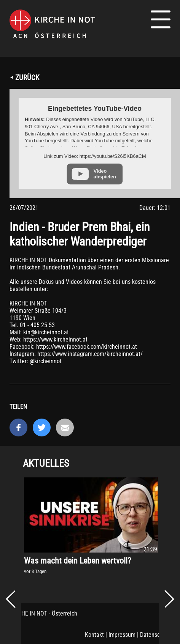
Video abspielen (105, 174)
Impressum (122, 635)
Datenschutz (155, 635)
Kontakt (94, 635)
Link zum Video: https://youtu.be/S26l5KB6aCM (95, 156)
